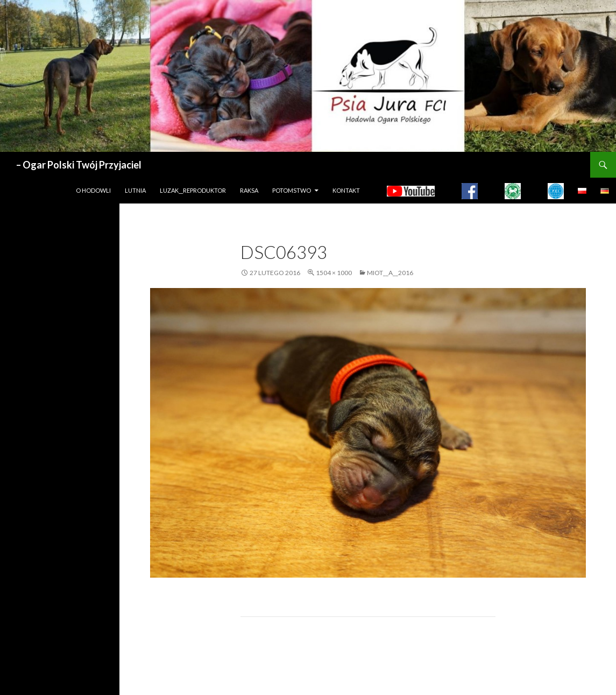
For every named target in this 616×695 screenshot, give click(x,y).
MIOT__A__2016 (390, 273)
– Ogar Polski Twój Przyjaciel (79, 165)
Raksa (249, 190)
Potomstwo (292, 190)
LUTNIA (135, 190)
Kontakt (346, 190)
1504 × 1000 (334, 273)
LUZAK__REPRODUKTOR (193, 190)
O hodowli (93, 190)
